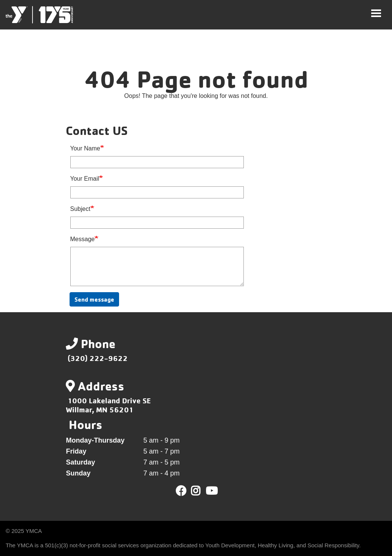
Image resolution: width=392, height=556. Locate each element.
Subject (80, 209)
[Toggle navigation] (376, 13)
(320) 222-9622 (98, 358)
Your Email (85, 179)
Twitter (201, 491)
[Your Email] (157, 192)
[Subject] (157, 223)
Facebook (181, 491)
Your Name (85, 148)
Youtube (211, 491)
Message (83, 239)
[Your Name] (157, 162)
